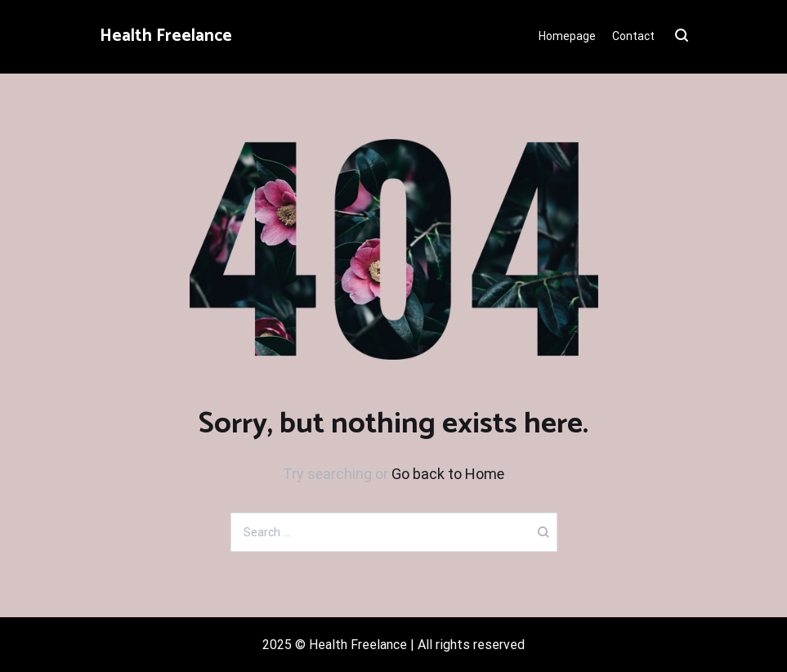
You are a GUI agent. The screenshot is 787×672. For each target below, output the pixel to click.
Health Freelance (166, 36)
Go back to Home (448, 474)
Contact (633, 36)
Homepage (567, 36)
